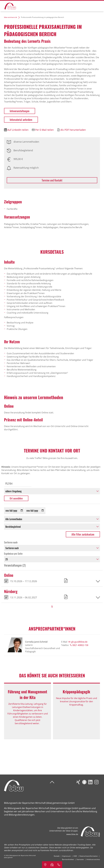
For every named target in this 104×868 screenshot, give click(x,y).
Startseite (80, 859)
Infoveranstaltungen (20, 111)
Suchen (88, 6)
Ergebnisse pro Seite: (13, 554)
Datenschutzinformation (89, 856)
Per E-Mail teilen (44, 130)
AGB (75, 856)
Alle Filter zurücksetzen (83, 534)
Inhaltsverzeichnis (93, 859)
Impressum (66, 856)
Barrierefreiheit (68, 859)
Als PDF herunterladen (73, 130)
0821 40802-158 (80, 645)
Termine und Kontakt (52, 180)
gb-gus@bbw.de (79, 642)
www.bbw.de (72, 834)
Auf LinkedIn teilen (18, 130)
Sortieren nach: (11, 542)
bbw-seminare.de (11, 17)
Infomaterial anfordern (21, 120)
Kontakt (57, 856)
